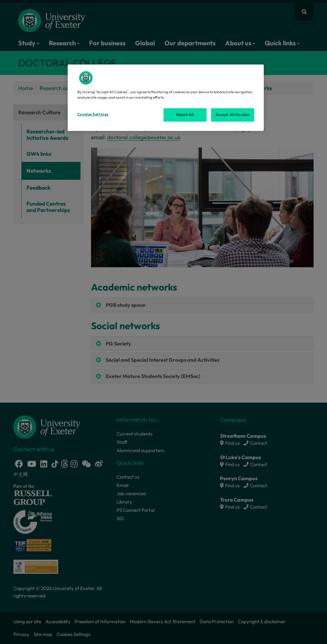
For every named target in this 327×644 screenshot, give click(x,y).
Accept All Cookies (233, 115)
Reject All (185, 115)
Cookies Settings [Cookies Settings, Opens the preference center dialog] (93, 114)
